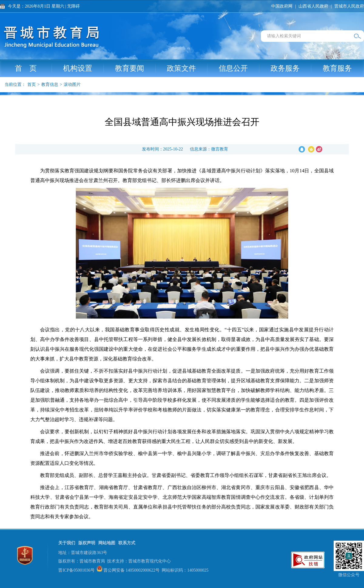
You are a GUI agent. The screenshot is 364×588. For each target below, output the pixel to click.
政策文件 (187, 68)
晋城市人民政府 (349, 6)
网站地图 (107, 543)
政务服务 (291, 68)
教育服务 (337, 68)
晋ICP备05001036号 (76, 570)
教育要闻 (135, 68)
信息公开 (239, 68)
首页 (32, 84)
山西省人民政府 (313, 6)
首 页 (33, 68)
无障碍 (73, 6)
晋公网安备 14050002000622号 (132, 570)
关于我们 (67, 543)
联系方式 (127, 543)
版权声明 (87, 543)
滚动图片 (72, 84)
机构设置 (83, 68)
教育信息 (50, 84)
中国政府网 (282, 6)
